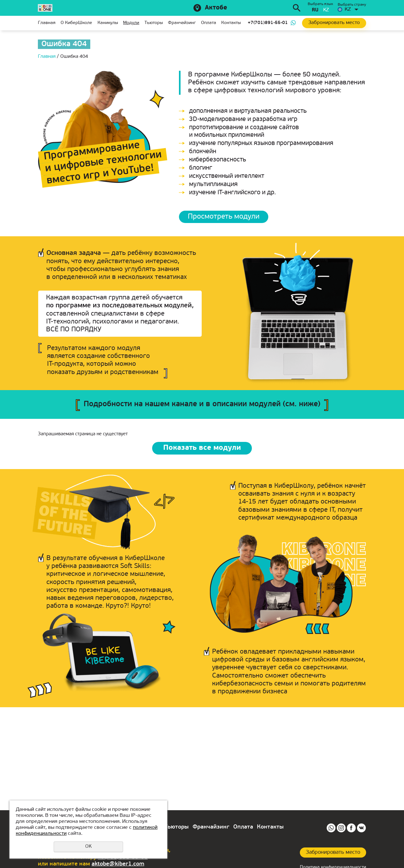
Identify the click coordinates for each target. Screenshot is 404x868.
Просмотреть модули (225, 217)
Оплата (209, 23)
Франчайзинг (182, 23)
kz (326, 10)
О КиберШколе (76, 23)
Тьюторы (154, 23)
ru (315, 10)
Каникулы (108, 23)
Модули (131, 23)
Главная (47, 23)
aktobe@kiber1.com (118, 864)
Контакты (231, 23)
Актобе (216, 8)
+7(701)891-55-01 (268, 23)
